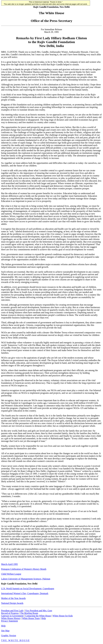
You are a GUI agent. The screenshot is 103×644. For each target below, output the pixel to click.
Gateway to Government (12, 616)
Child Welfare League (11, 574)
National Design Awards (12, 603)
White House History (11, 618)
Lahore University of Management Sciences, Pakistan (26, 579)
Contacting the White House (38, 616)
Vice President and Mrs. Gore (39, 611)
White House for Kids (63, 616)
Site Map (5, 631)
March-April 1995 (9, 564)
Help (44, 618)
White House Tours (31, 618)
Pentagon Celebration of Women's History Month (24, 569)
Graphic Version (9, 635)
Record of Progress (10, 613)
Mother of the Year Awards (13, 598)
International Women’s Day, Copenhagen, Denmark (25, 593)
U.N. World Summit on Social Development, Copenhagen (28, 589)
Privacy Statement (9, 621)
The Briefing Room (29, 613)
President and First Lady (12, 611)
